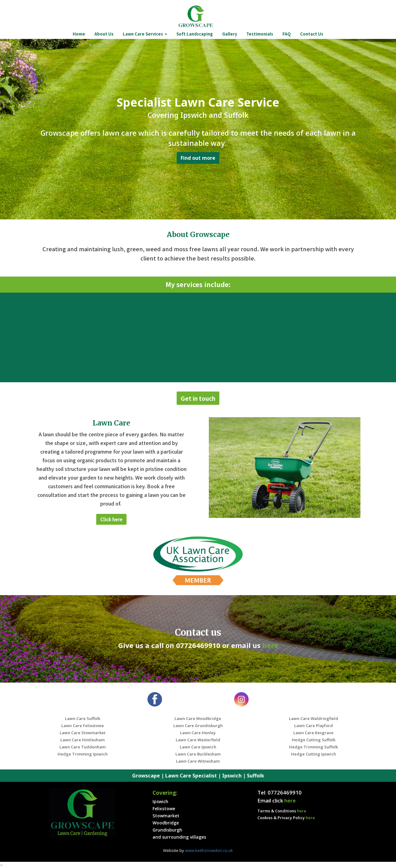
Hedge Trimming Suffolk (313, 747)
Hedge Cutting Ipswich (314, 754)
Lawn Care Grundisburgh (198, 726)
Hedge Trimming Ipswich (83, 754)
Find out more (198, 158)
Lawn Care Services (145, 34)
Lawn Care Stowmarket (83, 733)
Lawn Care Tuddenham (82, 747)
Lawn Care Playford (314, 726)
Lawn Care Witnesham (198, 761)
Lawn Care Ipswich (198, 747)
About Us (104, 34)
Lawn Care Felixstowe (83, 726)
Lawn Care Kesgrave (313, 733)
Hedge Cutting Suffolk (314, 740)
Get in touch (198, 398)
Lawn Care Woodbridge (198, 718)
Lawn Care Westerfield (198, 740)
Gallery (230, 34)
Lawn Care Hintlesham (82, 740)
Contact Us (312, 34)
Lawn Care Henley (198, 733)
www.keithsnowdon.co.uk (209, 850)
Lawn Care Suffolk (83, 718)
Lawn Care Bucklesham (198, 754)
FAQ (287, 34)
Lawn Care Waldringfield (314, 718)
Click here (111, 519)
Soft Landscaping (195, 34)
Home (79, 34)
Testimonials (260, 34)
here (270, 645)
